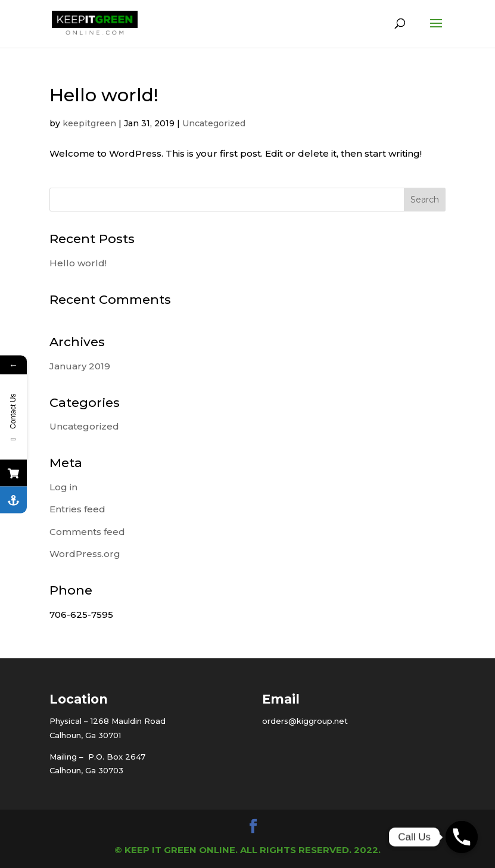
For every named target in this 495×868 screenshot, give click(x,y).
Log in (63, 487)
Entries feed (77, 509)
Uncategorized (214, 123)
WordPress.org (85, 554)
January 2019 (80, 366)
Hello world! (104, 95)
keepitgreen (89, 123)
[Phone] (462, 837)
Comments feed (87, 532)
